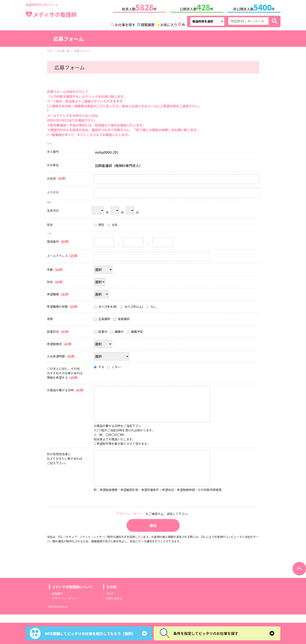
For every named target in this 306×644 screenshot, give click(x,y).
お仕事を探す (125, 24)
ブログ (110, 602)
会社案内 (57, 602)
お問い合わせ (114, 606)
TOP (49, 50)
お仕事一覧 (63, 50)
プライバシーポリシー (66, 606)
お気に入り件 (173, 23)
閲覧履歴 (148, 24)
